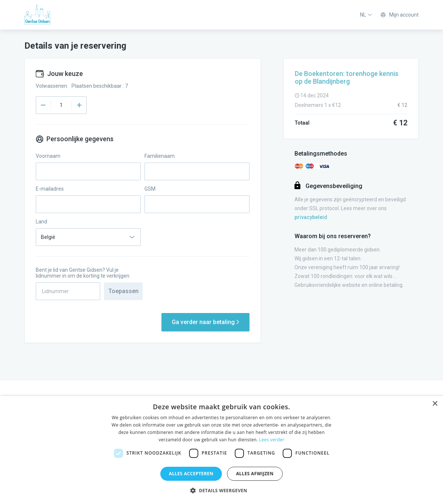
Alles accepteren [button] (191, 474)
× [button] (435, 404)
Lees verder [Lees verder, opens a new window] (272, 440)
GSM (150, 189)
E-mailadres (50, 189)
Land (41, 222)
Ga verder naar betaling (205, 322)
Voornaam (48, 156)
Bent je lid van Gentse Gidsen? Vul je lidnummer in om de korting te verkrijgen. (83, 273)
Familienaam (160, 156)
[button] (221, 491)
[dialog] (221, 450)
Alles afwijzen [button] (255, 474)
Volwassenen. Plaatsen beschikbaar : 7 (82, 86)
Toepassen (123, 291)
